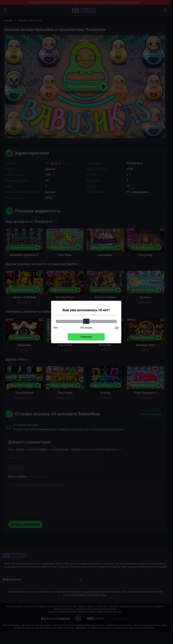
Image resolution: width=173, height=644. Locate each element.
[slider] (86, 321)
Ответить (86, 337)
